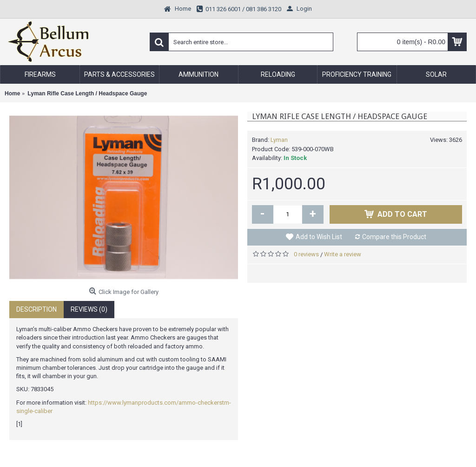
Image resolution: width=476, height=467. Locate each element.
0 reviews (306, 254)
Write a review (343, 254)
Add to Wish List (319, 237)
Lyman (279, 140)
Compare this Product (394, 237)
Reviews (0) (89, 309)
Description (36, 309)
